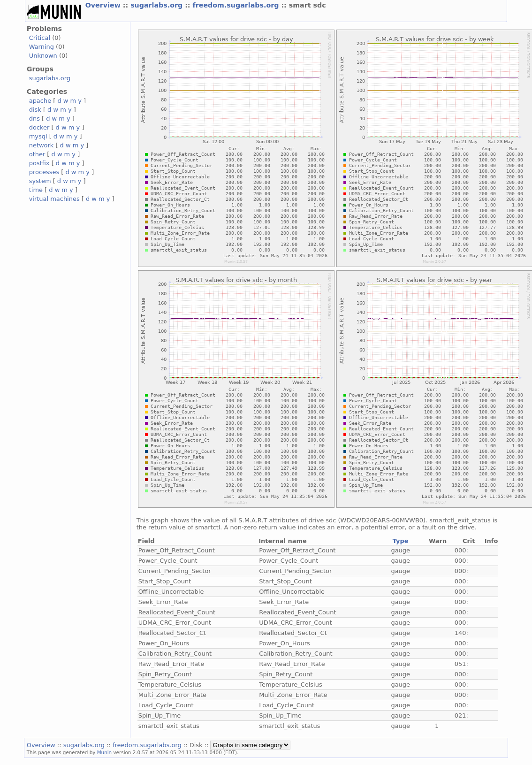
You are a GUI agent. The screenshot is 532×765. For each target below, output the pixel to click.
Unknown (43, 56)
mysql (38, 136)
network (42, 145)
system (40, 181)
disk (35, 110)
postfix (39, 163)
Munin (105, 752)
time (36, 190)
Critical (40, 38)
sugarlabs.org (158, 5)
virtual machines (54, 199)
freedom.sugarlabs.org (237, 5)
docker (39, 127)
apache (40, 101)
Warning (42, 47)
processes (44, 172)
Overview (104, 5)
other (37, 154)
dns (34, 119)
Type (401, 541)
